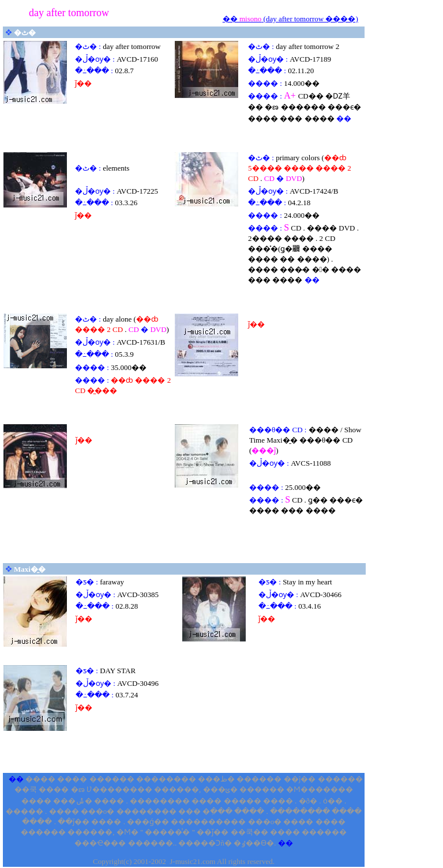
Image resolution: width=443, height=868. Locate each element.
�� (231, 19)
